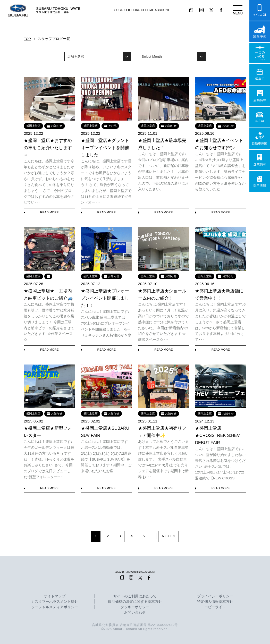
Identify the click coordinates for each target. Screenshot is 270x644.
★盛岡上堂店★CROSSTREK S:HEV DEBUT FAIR (217, 435)
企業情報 (260, 160)
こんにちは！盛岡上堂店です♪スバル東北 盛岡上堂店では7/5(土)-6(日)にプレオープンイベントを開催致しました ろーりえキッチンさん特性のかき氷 (106, 323)
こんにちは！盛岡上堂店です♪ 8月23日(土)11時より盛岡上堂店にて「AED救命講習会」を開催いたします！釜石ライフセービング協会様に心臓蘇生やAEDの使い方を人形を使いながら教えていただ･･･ (220, 172)
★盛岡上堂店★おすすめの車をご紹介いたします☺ (48, 148)
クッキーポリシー (135, 607)
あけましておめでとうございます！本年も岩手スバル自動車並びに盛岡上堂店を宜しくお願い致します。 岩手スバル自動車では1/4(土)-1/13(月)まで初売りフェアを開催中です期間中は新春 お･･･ (163, 459)
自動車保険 (260, 139)
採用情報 (260, 181)
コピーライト (215, 607)
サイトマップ (55, 597)
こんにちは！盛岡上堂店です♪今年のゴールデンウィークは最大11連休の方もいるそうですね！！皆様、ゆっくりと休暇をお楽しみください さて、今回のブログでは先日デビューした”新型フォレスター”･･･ (49, 459)
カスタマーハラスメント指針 (55, 602)
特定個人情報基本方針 (215, 602)
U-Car (260, 117)
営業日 (260, 74)
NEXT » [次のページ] (168, 536)
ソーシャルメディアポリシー (55, 607)
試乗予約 (260, 32)
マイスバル (260, 10)
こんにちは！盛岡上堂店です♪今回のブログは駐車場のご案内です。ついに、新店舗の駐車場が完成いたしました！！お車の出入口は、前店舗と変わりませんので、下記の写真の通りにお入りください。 (163, 172)
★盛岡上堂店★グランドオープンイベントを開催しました (105, 148)
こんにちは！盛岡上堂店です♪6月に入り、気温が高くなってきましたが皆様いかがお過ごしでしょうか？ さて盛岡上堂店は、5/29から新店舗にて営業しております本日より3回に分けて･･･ (220, 322)
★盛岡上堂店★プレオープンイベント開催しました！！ (105, 298)
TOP (27, 39)
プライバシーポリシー (215, 597)
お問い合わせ (135, 613)
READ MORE (49, 212)
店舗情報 (260, 96)
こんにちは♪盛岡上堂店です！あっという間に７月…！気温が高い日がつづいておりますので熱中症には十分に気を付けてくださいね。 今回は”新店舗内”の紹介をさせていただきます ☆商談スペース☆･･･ (163, 322)
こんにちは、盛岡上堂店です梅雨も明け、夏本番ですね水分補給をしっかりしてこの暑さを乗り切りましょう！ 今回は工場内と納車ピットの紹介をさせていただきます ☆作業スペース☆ (49, 322)
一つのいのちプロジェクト (260, 53)
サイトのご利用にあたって (135, 597)
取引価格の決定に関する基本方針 (135, 602)
